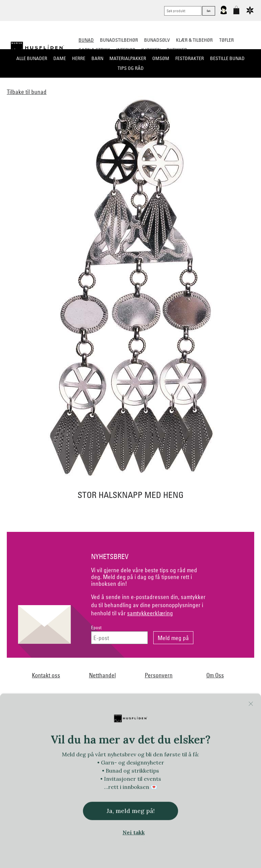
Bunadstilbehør (119, 40)
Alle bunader (32, 58)
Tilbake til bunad (27, 92)
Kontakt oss (46, 675)
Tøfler (227, 40)
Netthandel (102, 675)
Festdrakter (190, 58)
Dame (60, 58)
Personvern (159, 675)
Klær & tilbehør (194, 40)
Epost (96, 628)
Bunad (86, 40)
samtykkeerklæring (150, 613)
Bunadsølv (157, 40)
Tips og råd (131, 68)
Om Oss (215, 675)
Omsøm (161, 58)
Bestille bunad (227, 58)
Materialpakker (128, 58)
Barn (97, 58)
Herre (79, 58)
